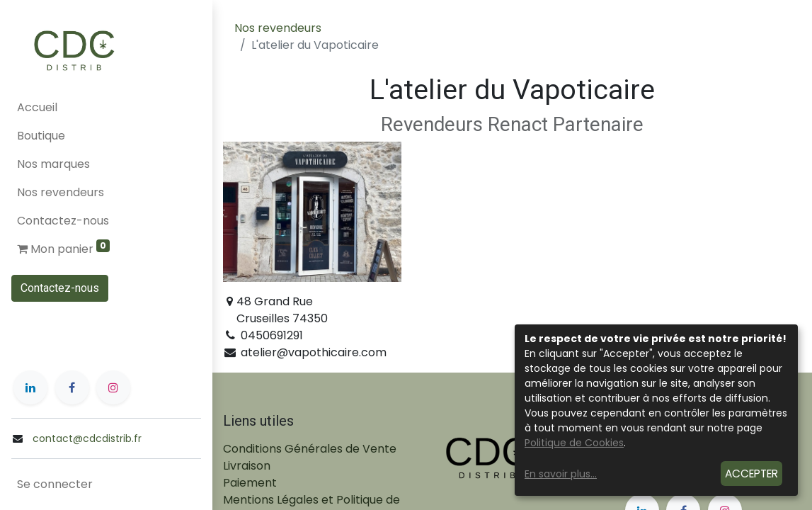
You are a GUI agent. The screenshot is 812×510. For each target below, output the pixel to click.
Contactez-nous (60, 288)
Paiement (250, 483)
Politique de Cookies (574, 443)
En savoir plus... (561, 474)
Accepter (751, 474)
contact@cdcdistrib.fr (87, 438)
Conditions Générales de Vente (310, 449)
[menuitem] (106, 108)
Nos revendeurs (278, 28)
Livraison (247, 466)
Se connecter (55, 484)
